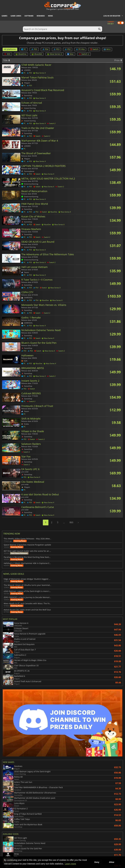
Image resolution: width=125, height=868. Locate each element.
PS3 (56, 49)
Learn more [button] (70, 864)
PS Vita (80, 49)
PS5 (34, 49)
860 (71, 522)
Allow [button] (112, 862)
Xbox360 (37, 54)
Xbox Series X (54, 54)
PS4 (45, 49)
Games (4, 16)
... (64, 522)
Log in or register (112, 16)
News (50, 16)
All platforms (10, 49)
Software (29, 16)
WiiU (107, 49)
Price (118, 60)
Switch (94, 49)
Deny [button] (97, 862)
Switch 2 (84, 54)
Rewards (41, 16)
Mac (70, 54)
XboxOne (21, 54)
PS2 (68, 49)
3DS (7, 54)
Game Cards (16, 16)
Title (6, 60)
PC (23, 49)
